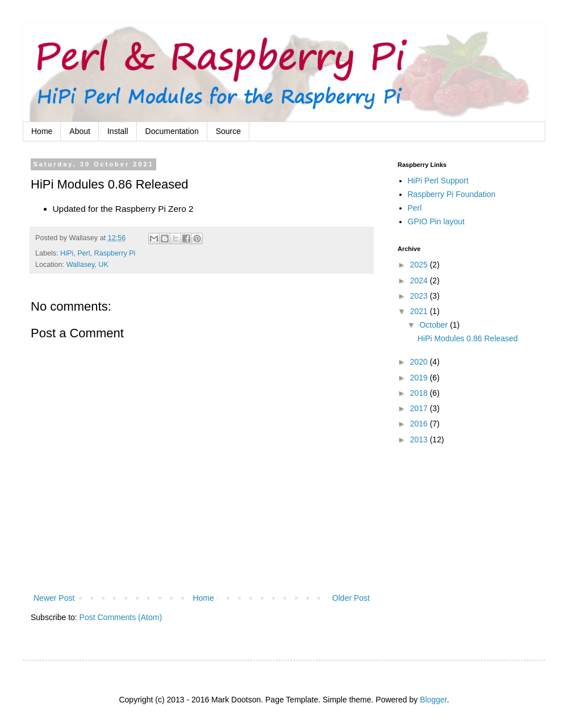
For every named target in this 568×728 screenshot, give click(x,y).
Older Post (351, 598)
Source (228, 131)
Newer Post (54, 598)
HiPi (67, 253)
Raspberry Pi (115, 253)
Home (42, 131)
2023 (420, 296)
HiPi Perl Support (438, 181)
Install (118, 131)
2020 (420, 362)
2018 (420, 393)
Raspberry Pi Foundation (452, 194)
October (435, 325)
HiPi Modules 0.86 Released (468, 338)
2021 (420, 311)
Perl (83, 253)
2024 (420, 281)
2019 (420, 378)
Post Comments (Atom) (121, 617)
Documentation (172, 131)
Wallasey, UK (87, 265)
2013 (420, 440)
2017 (420, 408)
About (80, 131)
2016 (420, 424)
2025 (420, 265)
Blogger (433, 700)
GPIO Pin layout (436, 221)
